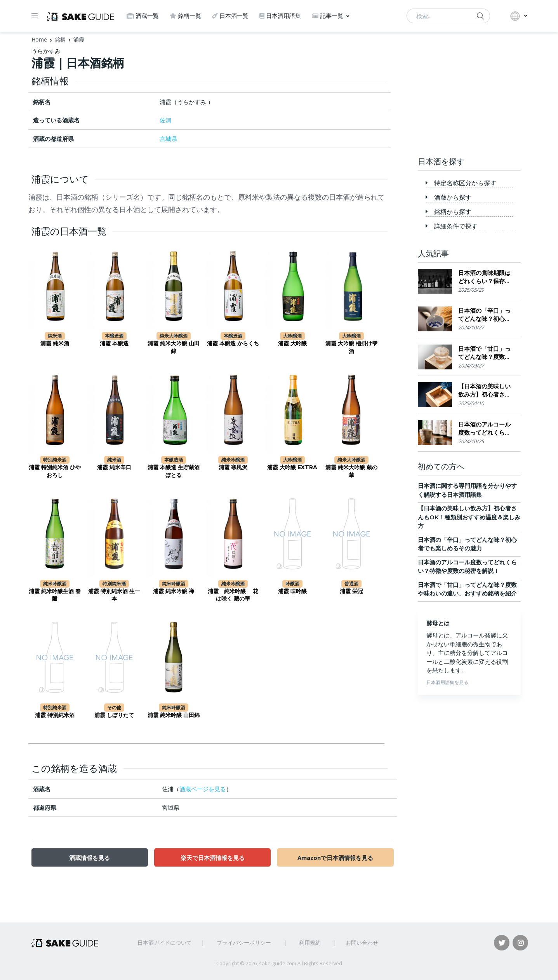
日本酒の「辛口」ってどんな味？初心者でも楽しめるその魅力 (484, 315)
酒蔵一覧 (143, 16)
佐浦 (165, 120)
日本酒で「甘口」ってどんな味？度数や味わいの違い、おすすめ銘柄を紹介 (484, 353)
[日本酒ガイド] (81, 16)
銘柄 (60, 39)
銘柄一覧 (185, 16)
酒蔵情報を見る (90, 858)
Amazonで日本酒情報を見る (335, 858)
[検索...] (448, 16)
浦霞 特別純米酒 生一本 (114, 595)
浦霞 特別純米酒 (55, 715)
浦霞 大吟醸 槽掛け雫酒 (351, 347)
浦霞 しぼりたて (114, 715)
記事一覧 (328, 16)
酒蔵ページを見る (203, 789)
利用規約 (310, 943)
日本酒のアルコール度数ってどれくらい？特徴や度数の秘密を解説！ (484, 429)
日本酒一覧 (230, 16)
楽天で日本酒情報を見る (213, 858)
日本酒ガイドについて (165, 943)
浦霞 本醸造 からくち (233, 343)
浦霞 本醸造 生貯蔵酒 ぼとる (174, 471)
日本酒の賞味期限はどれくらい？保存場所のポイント (484, 277)
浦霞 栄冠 (351, 591)
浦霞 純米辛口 (114, 467)
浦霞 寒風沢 (233, 467)
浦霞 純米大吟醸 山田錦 (174, 347)
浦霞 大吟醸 (292, 343)
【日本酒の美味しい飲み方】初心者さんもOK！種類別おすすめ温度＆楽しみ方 (486, 391)
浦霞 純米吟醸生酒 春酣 (55, 595)
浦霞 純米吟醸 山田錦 (174, 715)
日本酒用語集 (280, 16)
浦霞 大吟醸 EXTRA (292, 467)
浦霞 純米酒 (55, 343)
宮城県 (168, 139)
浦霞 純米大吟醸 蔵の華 (351, 471)
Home (39, 39)
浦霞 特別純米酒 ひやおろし (55, 471)
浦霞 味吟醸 (292, 591)
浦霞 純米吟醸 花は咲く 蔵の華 (233, 595)
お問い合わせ (362, 943)
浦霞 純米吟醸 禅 (174, 591)
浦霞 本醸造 (114, 343)
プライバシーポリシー (244, 943)
